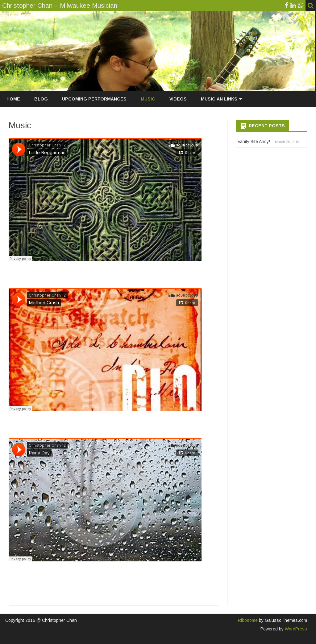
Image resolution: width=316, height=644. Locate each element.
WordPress (295, 629)
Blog (41, 99)
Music (148, 99)
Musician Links (219, 99)
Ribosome (248, 620)
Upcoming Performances (94, 99)
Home (13, 99)
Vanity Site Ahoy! (254, 142)
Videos (178, 99)
